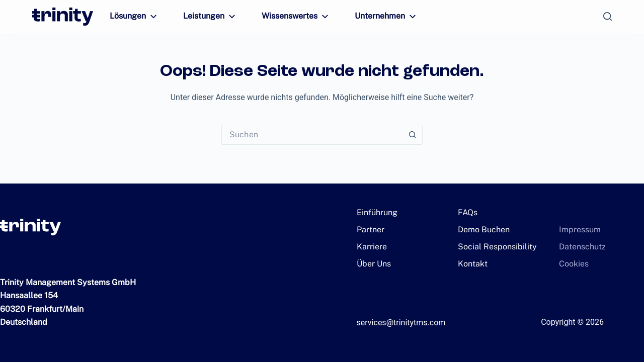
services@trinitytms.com (401, 323)
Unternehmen (374, 17)
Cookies (572, 264)
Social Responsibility (492, 247)
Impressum (577, 230)
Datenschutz (579, 247)
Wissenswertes (287, 17)
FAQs (467, 212)
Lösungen (133, 17)
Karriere (370, 247)
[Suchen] (608, 16)
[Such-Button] (413, 135)
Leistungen (206, 17)
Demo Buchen (481, 230)
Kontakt (471, 264)
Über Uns (372, 264)
